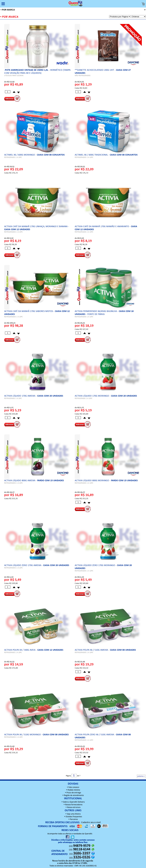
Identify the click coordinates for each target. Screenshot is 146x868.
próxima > (141, 776)
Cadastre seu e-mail (91, 822)
